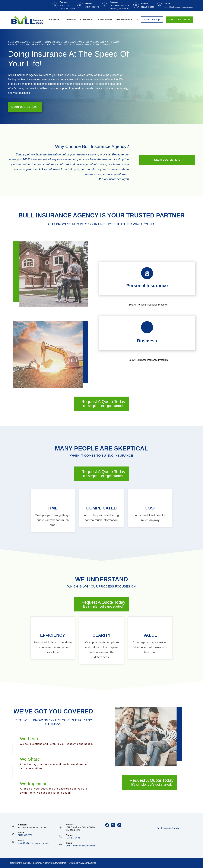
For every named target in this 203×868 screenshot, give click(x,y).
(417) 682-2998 (92, 7)
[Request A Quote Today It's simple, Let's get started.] (102, 404)
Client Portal (152, 20)
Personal (71, 20)
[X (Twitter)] (113, 825)
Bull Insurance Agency (168, 828)
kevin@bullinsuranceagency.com (179, 7)
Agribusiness (105, 20)
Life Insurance (124, 20)
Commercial (87, 20)
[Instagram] (119, 825)
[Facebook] (107, 825)
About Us (56, 20)
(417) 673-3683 (148, 7)
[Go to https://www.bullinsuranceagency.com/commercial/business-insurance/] (147, 333)
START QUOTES (180, 20)
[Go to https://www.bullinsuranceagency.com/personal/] (147, 278)
